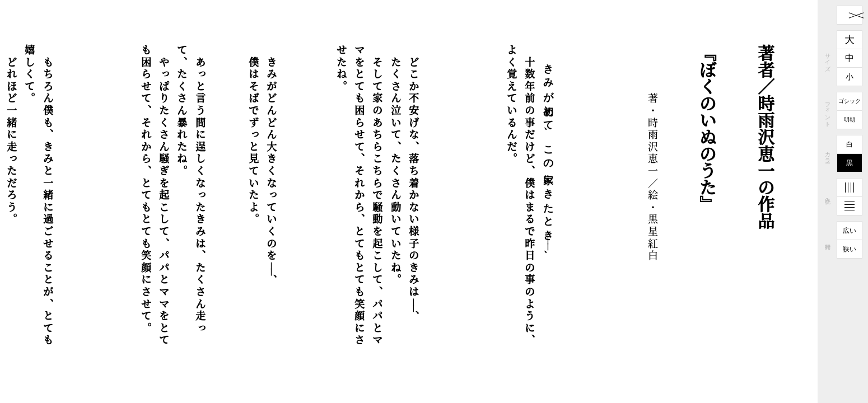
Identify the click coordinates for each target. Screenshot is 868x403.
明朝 (850, 120)
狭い (850, 249)
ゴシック (850, 101)
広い (850, 231)
